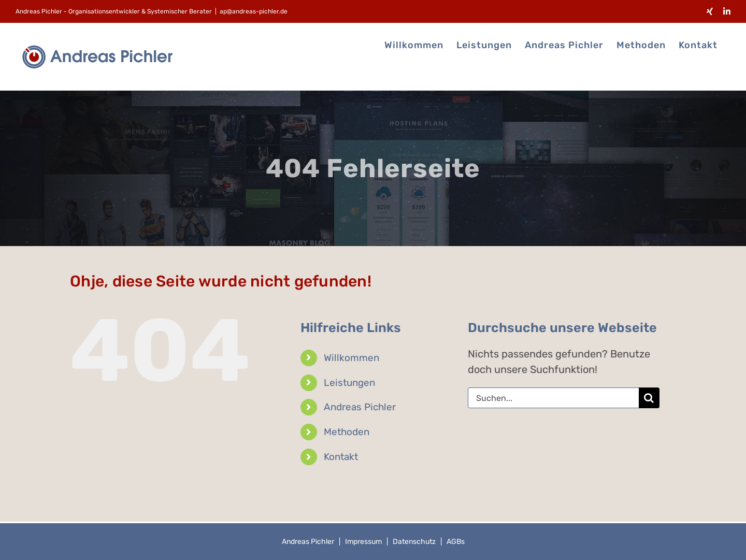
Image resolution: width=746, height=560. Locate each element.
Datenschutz (414, 542)
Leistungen (349, 383)
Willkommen (352, 358)
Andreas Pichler (360, 407)
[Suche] (649, 398)
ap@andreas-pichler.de (254, 11)
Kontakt (341, 457)
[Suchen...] (553, 398)
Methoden (347, 432)
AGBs (456, 542)
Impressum (363, 542)
